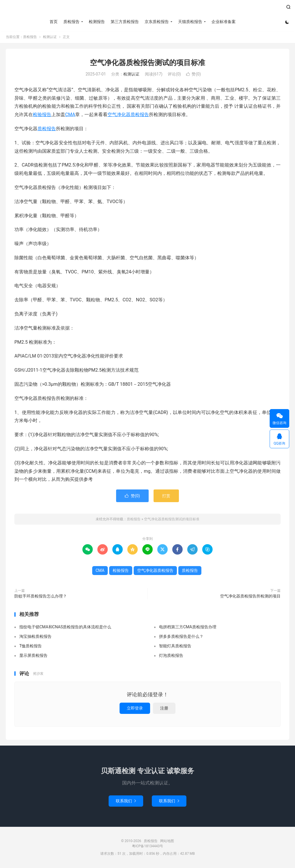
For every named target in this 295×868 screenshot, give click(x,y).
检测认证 (50, 37)
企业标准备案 (224, 22)
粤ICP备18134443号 (148, 846)
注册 (164, 708)
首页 (54, 22)
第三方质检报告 (125, 22)
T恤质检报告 (31, 646)
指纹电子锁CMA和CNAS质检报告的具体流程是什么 (65, 627)
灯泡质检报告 (171, 656)
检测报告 (97, 22)
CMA (70, 115)
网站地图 (167, 841)
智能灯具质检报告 (175, 646)
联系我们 (126, 801)
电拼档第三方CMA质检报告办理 (188, 627)
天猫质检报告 (190, 22)
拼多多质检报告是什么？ (181, 637)
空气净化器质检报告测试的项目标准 (147, 63)
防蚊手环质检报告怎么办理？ (41, 596)
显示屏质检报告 (33, 656)
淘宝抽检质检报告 (35, 637)
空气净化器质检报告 (128, 115)
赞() (193, 74)
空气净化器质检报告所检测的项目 (250, 596)
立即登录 (135, 708)
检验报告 (42, 115)
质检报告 (147, 9)
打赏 (166, 496)
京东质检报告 (157, 22)
